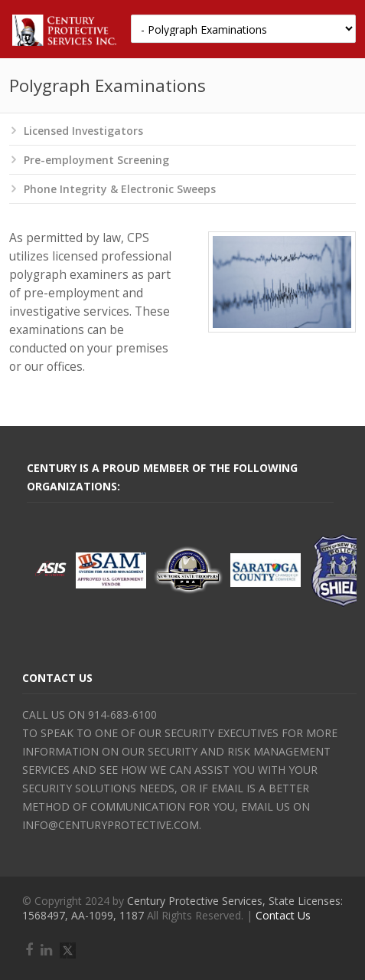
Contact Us (283, 915)
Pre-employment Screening (96, 160)
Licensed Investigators (83, 131)
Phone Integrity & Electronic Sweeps (120, 189)
